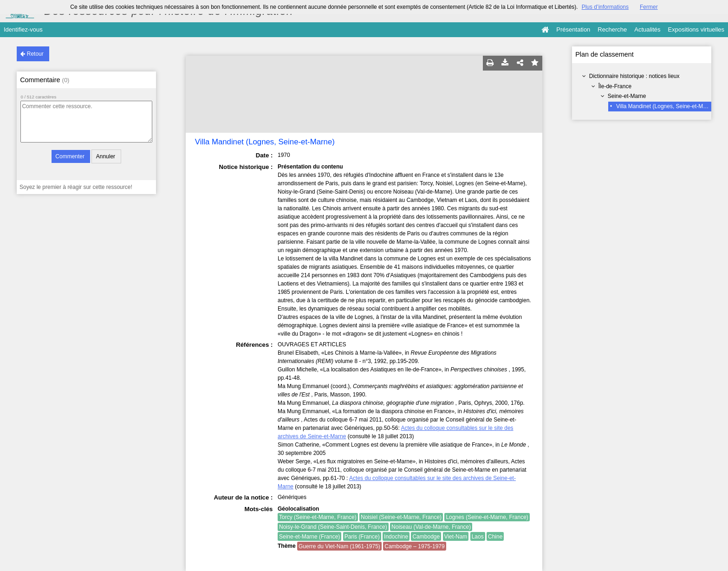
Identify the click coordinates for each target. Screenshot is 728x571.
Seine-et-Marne (627, 96)
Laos (478, 537)
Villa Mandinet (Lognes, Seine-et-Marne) (666, 106)
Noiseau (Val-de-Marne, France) (431, 527)
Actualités (647, 29)
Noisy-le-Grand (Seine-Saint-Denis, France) (333, 527)
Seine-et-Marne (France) (309, 537)
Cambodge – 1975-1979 (414, 546)
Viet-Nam (456, 537)
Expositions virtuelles (696, 29)
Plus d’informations (605, 7)
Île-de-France (615, 86)
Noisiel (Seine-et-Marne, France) (401, 517)
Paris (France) (362, 537)
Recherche (612, 29)
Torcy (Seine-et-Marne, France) (318, 517)
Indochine (396, 537)
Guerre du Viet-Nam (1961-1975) (339, 546)
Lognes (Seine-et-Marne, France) (487, 517)
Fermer (649, 7)
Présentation (573, 29)
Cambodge (426, 537)
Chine (495, 537)
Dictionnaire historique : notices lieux (634, 76)
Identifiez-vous (23, 29)
